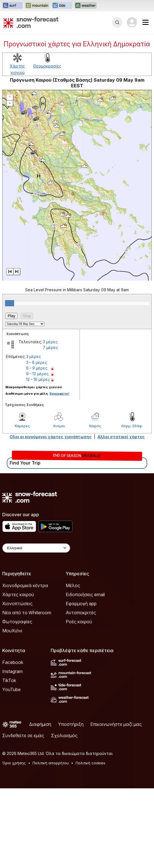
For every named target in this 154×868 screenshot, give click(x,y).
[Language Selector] (36, 548)
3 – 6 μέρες (37, 362)
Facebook (13, 662)
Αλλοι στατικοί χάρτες (121, 437)
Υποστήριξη (71, 724)
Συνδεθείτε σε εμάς (23, 735)
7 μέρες (50, 347)
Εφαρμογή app (81, 604)
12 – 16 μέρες (38, 379)
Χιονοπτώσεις (17, 604)
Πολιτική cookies (90, 763)
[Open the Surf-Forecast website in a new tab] (12, 6)
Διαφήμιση (40, 724)
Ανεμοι (59, 426)
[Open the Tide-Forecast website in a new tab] (62, 6)
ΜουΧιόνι (12, 631)
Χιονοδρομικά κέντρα (25, 585)
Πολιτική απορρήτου (51, 763)
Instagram (12, 671)
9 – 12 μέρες (37, 374)
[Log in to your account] (132, 22)
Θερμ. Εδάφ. (132, 426)
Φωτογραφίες (17, 622)
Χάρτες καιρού (18, 594)
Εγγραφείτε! (59, 394)
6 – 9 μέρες (37, 368)
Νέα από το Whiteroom (27, 613)
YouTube (11, 689)
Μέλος (73, 585)
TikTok (9, 680)
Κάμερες (22, 426)
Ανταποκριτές (81, 613)
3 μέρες (50, 342)
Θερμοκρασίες (47, 66)
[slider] (10, 303)
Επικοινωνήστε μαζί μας (116, 724)
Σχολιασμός (64, 735)
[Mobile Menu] (146, 22)
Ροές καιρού (79, 622)
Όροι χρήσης (14, 763)
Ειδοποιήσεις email (85, 594)
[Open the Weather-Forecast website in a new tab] (86, 6)
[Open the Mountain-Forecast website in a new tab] (37, 6)
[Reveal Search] (117, 22)
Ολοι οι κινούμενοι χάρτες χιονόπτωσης (51, 437)
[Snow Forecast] (31, 22)
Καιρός (95, 426)
